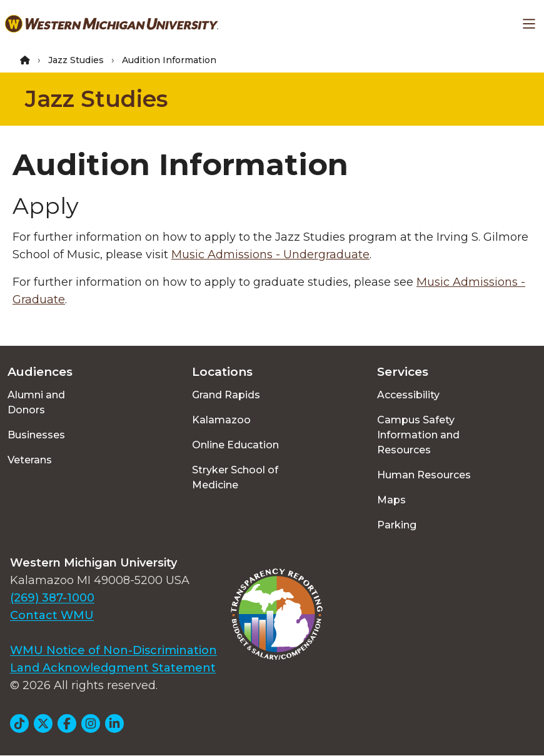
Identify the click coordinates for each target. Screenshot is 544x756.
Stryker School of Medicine (235, 477)
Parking (397, 525)
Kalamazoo (221, 420)
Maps (391, 500)
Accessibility (408, 395)
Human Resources (424, 475)
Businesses (36, 435)
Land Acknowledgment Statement (113, 668)
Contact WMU (52, 615)
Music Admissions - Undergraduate (270, 255)
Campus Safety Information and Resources (418, 435)
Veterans (30, 460)
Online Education (235, 445)
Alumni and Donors (36, 402)
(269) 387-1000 (52, 598)
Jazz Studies (76, 60)
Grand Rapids (226, 395)
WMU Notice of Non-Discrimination (113, 650)
